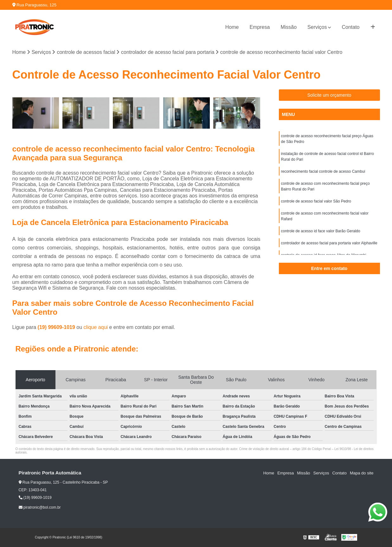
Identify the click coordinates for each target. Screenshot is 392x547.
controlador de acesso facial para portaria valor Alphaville (329, 243)
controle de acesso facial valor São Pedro (316, 201)
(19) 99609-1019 (57, 327)
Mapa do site (362, 473)
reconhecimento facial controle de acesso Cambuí (323, 171)
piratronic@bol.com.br (40, 507)
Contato (350, 27)
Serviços (317, 27)
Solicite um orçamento (329, 95)
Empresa (260, 27)
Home (232, 27)
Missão (289, 27)
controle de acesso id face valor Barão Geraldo (321, 231)
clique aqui (96, 327)
